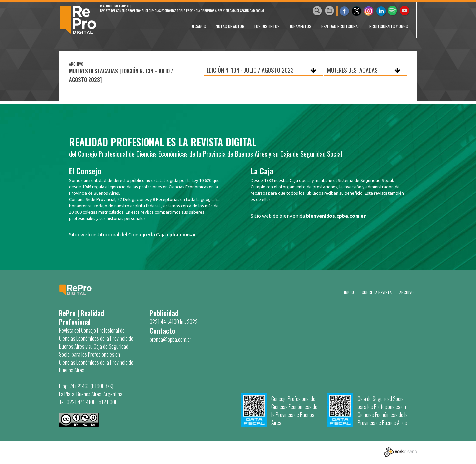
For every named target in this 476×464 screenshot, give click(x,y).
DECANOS (198, 26)
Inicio (349, 292)
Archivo (407, 292)
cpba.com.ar (181, 235)
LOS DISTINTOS (267, 26)
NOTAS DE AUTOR (230, 26)
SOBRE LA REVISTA (377, 292)
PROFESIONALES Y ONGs (389, 26)
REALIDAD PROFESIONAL (340, 26)
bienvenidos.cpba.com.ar (336, 216)
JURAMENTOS (300, 26)
